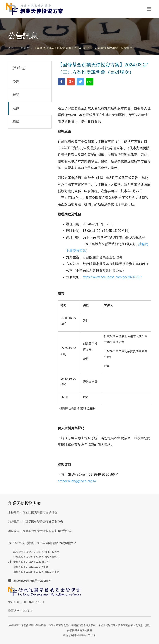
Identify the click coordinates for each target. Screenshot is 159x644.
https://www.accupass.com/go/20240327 (112, 277)
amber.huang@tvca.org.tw (77, 481)
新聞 (16, 95)
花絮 (16, 122)
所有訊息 (19, 68)
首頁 (11, 48)
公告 (16, 81)
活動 (16, 108)
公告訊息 (24, 48)
